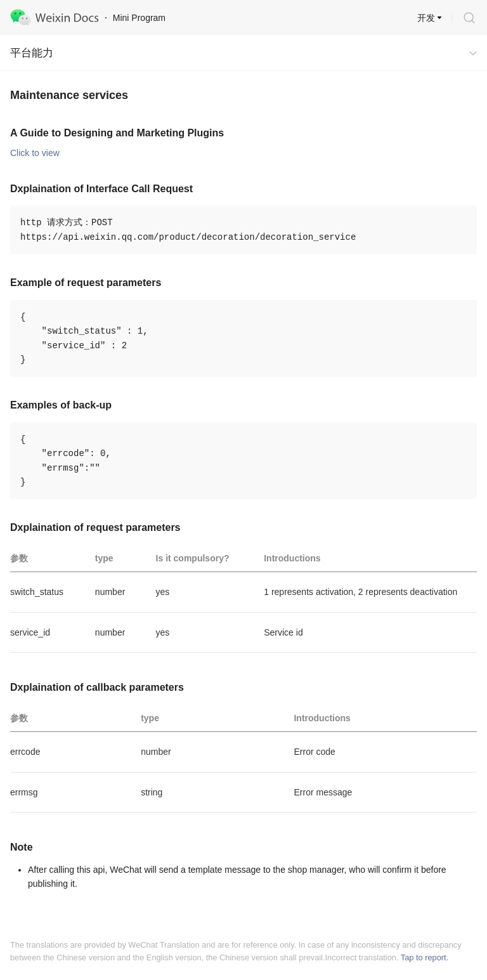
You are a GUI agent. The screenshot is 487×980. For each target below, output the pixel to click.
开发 (426, 18)
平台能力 (32, 53)
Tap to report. (425, 957)
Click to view (35, 153)
